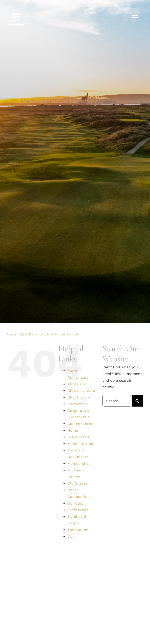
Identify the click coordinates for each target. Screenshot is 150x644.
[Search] (137, 401)
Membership (78, 464)
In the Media (79, 437)
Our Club (75, 503)
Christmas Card (81, 391)
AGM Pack (76, 384)
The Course (78, 530)
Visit (71, 536)
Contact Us (77, 404)
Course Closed (80, 424)
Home (73, 430)
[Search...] (117, 401)
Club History (79, 397)
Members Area (80, 444)
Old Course (77, 483)
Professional (78, 510)
